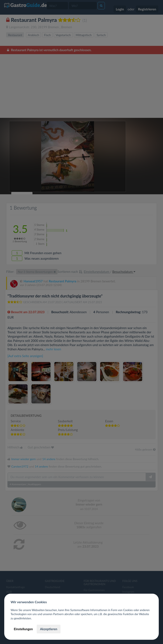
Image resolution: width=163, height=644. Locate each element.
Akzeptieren (48, 629)
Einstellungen (23, 629)
